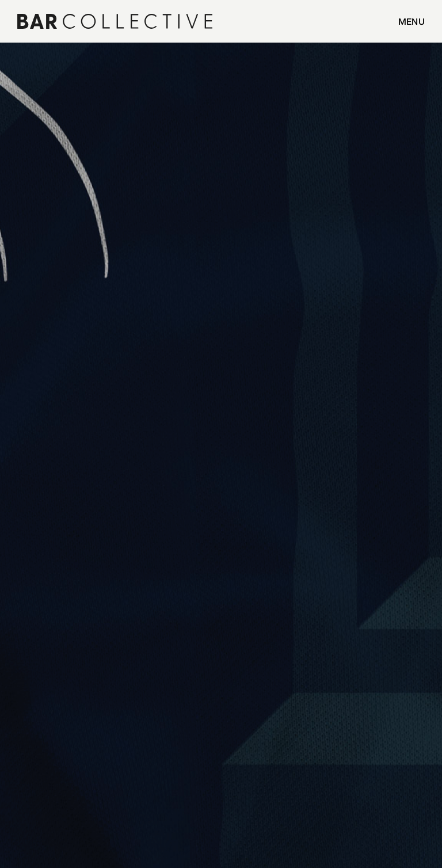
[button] (406, 21)
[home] (82, 21)
